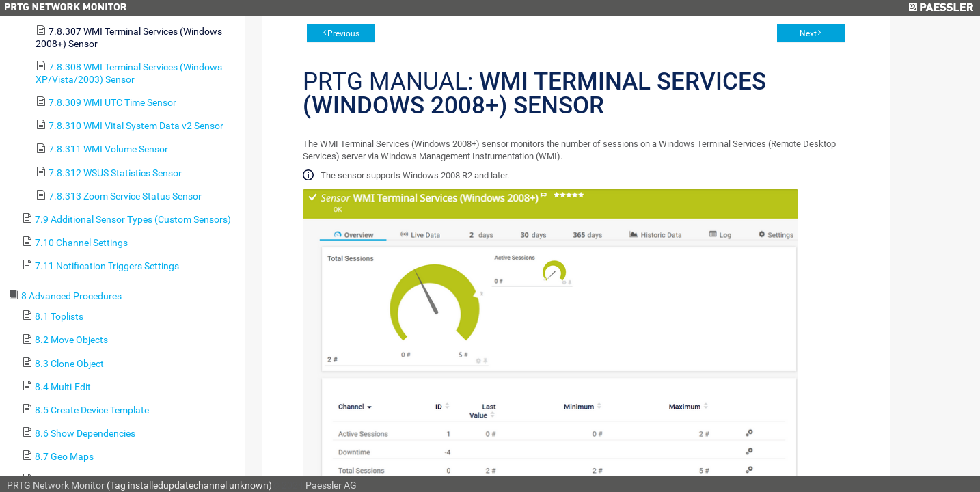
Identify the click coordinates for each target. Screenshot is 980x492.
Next (808, 33)
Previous (343, 33)
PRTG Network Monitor (56, 485)
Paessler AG (331, 485)
